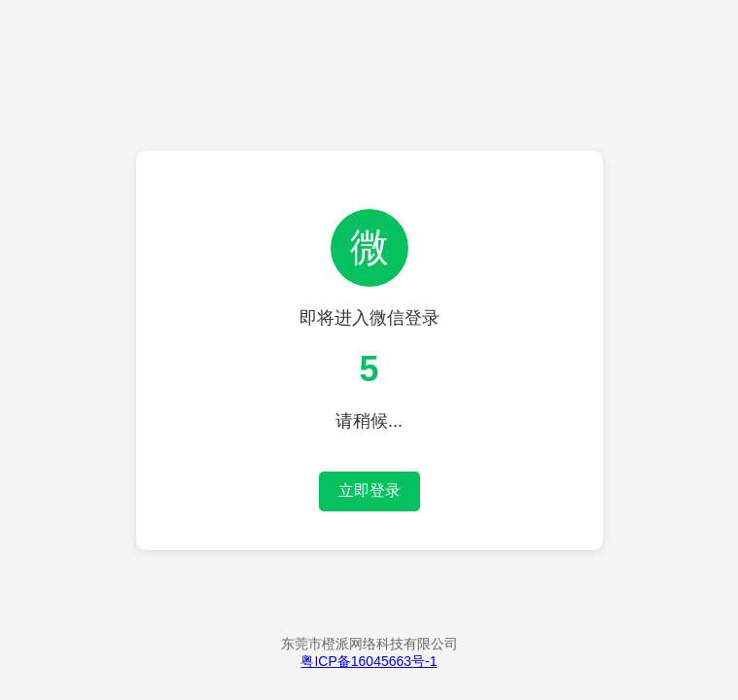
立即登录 (369, 490)
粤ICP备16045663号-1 (369, 661)
